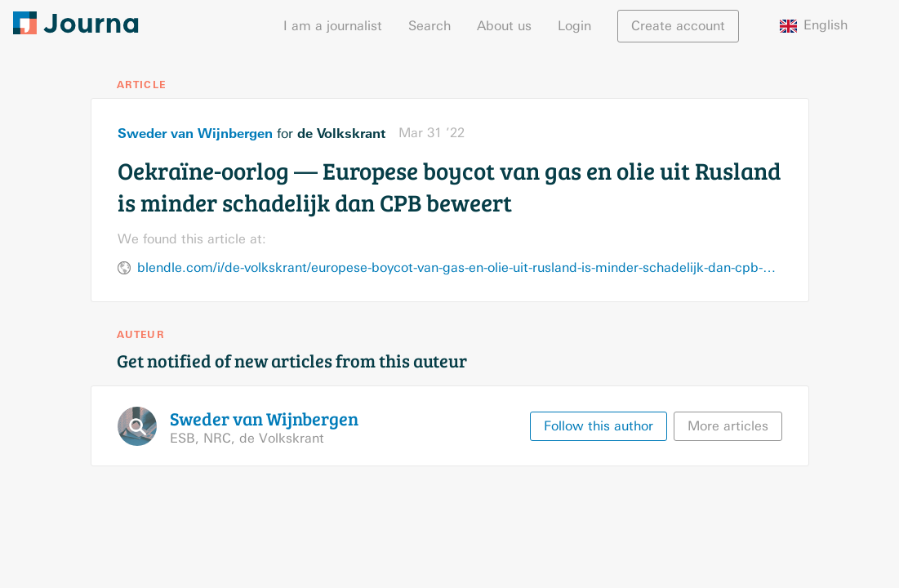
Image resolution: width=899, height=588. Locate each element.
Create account (678, 26)
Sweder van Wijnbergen (195, 133)
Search (429, 26)
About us (504, 26)
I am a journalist (333, 26)
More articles (728, 426)
